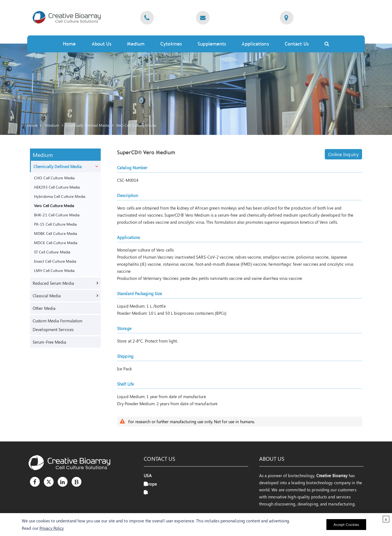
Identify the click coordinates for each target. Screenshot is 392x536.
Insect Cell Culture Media (55, 261)
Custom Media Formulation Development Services (57, 325)
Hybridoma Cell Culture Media (60, 196)
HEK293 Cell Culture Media (57, 187)
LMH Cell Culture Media (54, 270)
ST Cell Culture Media (52, 252)
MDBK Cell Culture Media (56, 233)
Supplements (212, 44)
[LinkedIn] (63, 482)
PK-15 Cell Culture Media (55, 224)
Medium (136, 44)
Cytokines (171, 44)
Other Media (44, 308)
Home (69, 44)
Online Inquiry (343, 154)
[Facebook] (35, 482)
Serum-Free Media (50, 342)
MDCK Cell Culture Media (56, 243)
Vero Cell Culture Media (136, 125)
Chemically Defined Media (87, 125)
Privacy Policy (52, 528)
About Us (102, 44)
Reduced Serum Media (53, 283)
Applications (255, 44)
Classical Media (47, 296)
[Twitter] (49, 482)
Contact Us (297, 44)
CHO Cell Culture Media (54, 178)
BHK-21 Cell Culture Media (57, 215)
